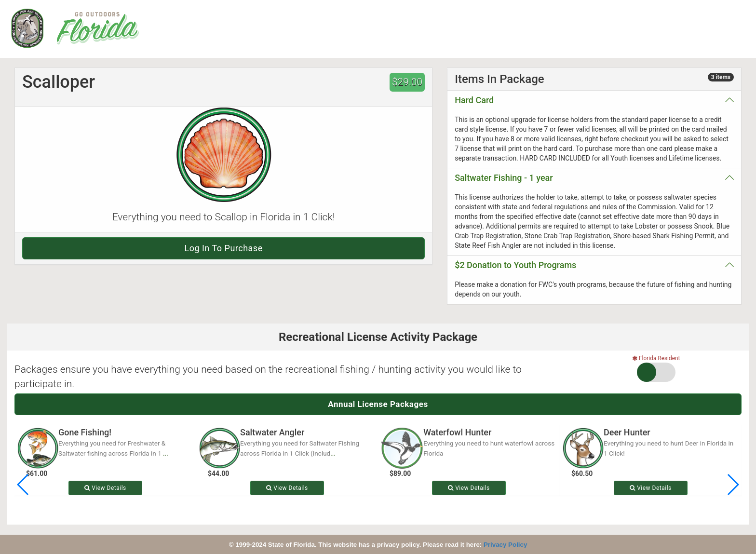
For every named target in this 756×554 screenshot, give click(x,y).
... (166, 454)
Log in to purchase (223, 248)
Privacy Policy (505, 545)
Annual (378, 404)
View (105, 488)
